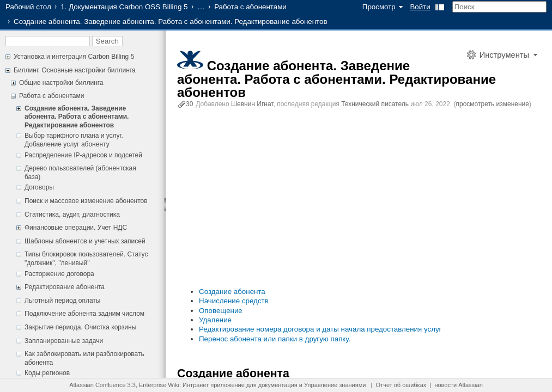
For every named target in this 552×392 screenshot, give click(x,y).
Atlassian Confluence (97, 385)
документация (278, 385)
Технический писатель (375, 104)
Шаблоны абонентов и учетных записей (85, 241)
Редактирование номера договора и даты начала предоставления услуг (320, 329)
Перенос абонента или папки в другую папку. (275, 339)
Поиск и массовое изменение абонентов (86, 201)
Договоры (39, 187)
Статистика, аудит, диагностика (72, 215)
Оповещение (221, 311)
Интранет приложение (214, 385)
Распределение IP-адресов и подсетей (83, 155)
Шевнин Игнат (252, 104)
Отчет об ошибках (401, 385)
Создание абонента (232, 292)
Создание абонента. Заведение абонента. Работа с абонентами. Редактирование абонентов (77, 117)
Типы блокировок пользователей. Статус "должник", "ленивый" (86, 259)
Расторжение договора (59, 274)
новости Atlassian (458, 385)
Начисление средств (234, 301)
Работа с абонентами (250, 7)
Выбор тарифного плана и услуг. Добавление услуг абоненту (74, 140)
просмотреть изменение (493, 104)
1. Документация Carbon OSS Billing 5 (124, 7)
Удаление (215, 320)
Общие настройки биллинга (61, 83)
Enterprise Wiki (159, 385)
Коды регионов (47, 373)
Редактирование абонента (65, 287)
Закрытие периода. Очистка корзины (80, 327)
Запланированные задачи (64, 341)
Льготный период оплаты (62, 301)
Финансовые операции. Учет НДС (76, 228)
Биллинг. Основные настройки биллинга (75, 70)
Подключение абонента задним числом (84, 314)
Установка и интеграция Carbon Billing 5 (74, 57)
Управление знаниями (335, 385)
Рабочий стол (28, 7)
